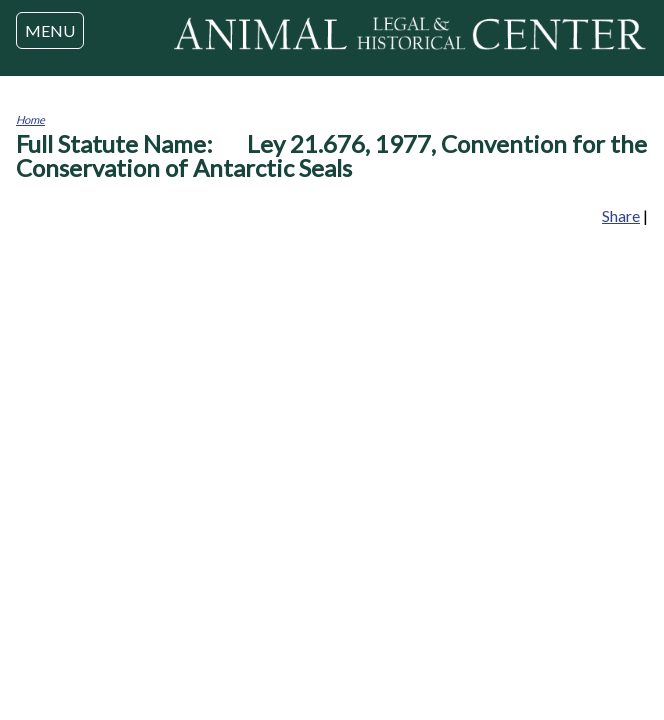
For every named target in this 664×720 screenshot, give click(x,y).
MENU (50, 30)
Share (621, 215)
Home (30, 119)
